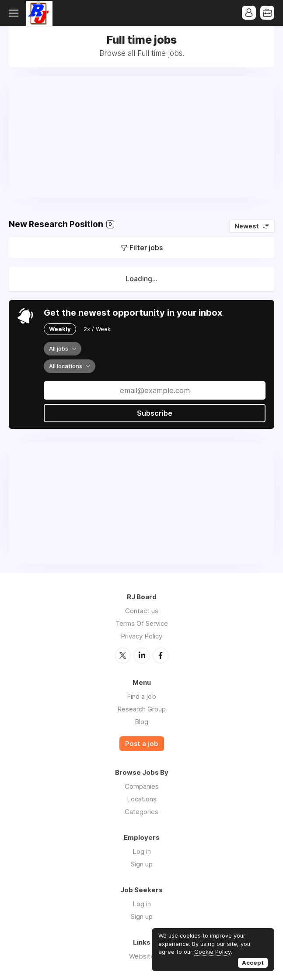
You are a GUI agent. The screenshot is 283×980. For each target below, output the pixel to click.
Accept (253, 963)
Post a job (142, 744)
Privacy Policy (141, 636)
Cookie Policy (213, 952)
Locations (142, 799)
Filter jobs (146, 248)
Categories (141, 812)
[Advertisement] (141, 137)
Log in (142, 851)
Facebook (161, 656)
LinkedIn (142, 656)
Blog (141, 722)
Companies (142, 786)
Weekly (60, 329)
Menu (15, 13)
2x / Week (97, 329)
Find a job (141, 696)
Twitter (123, 656)
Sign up (142, 864)
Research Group (141, 709)
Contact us (142, 611)
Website (142, 956)
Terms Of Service (142, 623)
